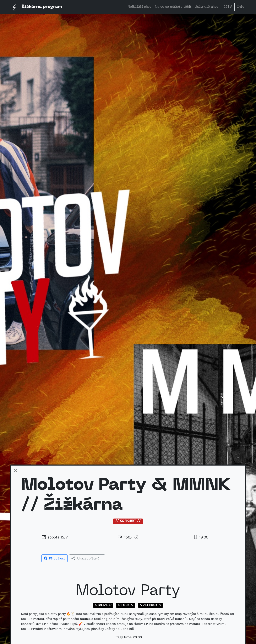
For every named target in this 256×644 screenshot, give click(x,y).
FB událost (55, 558)
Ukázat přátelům (87, 558)
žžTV (228, 7)
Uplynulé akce (207, 7)
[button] (55, 558)
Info (241, 7)
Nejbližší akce (140, 7)
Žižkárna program (36, 7)
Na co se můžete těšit (173, 7)
